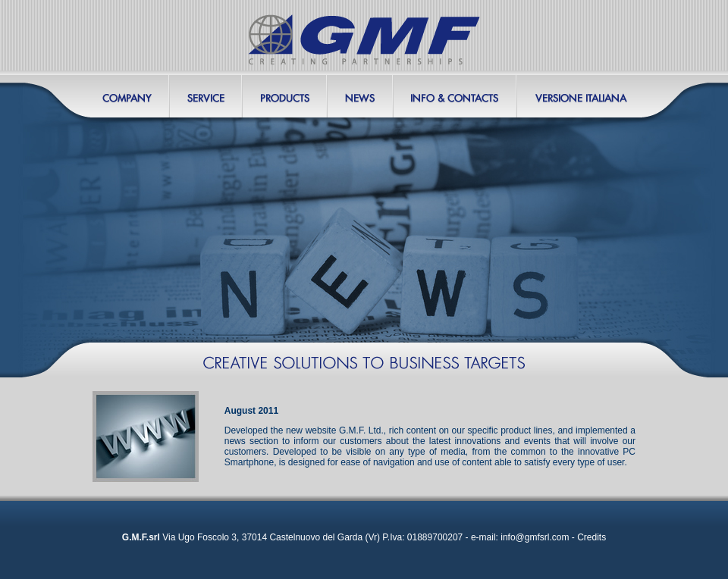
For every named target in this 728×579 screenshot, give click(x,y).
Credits (591, 537)
